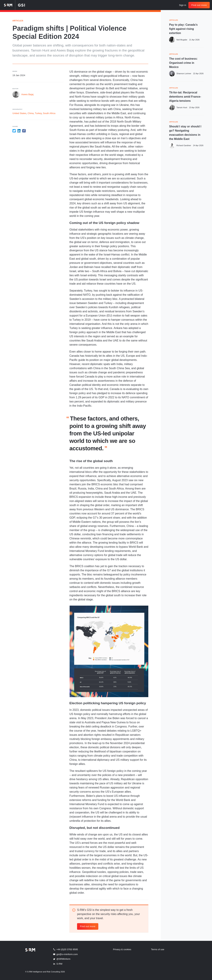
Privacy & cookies (122, 949)
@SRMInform (62, 959)
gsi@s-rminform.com (65, 954)
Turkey (38, 113)
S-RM (58, 964)
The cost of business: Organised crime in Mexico (183, 63)
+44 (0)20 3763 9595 (65, 949)
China (31, 113)
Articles (18, 20)
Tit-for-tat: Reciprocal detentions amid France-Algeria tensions (185, 97)
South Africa (49, 113)
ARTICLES (173, 20)
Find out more (199, 5)
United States (19, 113)
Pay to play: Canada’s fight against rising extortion (183, 29)
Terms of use (158, 949)
